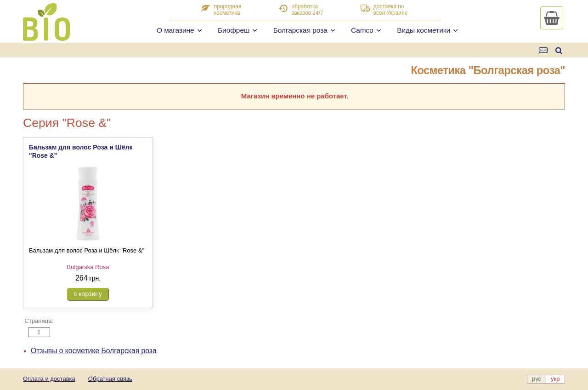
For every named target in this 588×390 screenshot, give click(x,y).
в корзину (88, 294)
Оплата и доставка (49, 379)
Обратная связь (110, 379)
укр (555, 379)
